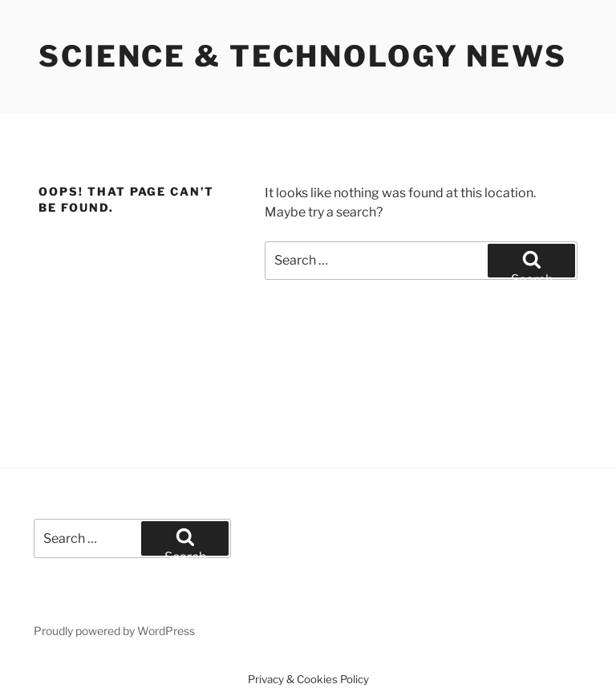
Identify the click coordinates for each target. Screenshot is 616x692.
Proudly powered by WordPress (114, 631)
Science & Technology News (303, 56)
